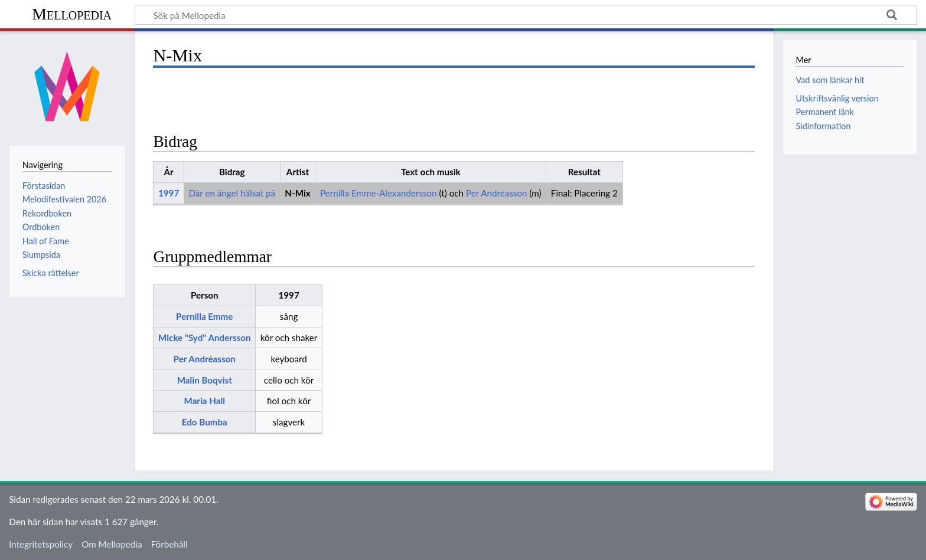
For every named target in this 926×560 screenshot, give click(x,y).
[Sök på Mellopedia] (526, 15)
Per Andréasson (497, 193)
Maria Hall (204, 401)
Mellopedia (72, 14)
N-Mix (297, 193)
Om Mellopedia (112, 544)
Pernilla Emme (204, 316)
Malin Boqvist (205, 380)
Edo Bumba (205, 422)
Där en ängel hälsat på (232, 193)
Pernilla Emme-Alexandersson (379, 193)
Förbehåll (169, 544)
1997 (169, 193)
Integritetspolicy (41, 544)
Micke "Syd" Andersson (205, 338)
